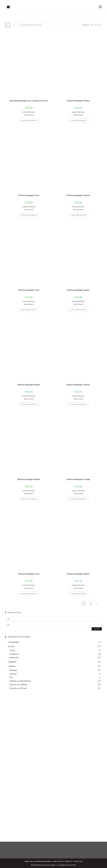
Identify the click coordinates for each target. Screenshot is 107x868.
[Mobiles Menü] (100, 7)
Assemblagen (14, 642)
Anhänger (13, 670)
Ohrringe (13, 674)
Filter (97, 629)
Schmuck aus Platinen (18, 688)
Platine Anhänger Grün (29, 195)
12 (92, 25)
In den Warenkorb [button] (29, 120)
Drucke (11, 646)
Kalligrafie (12, 662)
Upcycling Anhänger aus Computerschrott (29, 101)
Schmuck (12, 666)
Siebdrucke (14, 657)
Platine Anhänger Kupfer (78, 290)
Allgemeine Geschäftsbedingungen (38, 861)
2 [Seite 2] (91, 603)
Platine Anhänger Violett (78, 101)
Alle (100, 25)
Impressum (78, 861)
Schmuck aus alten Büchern (20, 681)
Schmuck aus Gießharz (19, 685)
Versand (30, 115)
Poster (12, 650)
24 (96, 25)
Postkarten (14, 654)
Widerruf (68, 861)
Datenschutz (58, 861)
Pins (11, 677)
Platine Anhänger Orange (78, 479)
